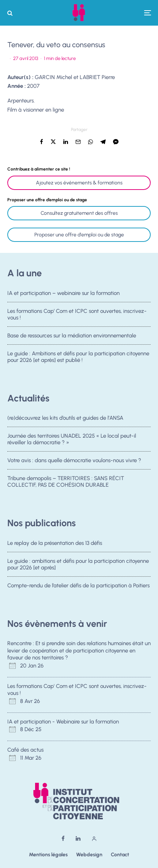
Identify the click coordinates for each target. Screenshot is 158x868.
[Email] (78, 142)
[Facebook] (63, 839)
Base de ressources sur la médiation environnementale (72, 336)
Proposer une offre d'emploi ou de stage (79, 235)
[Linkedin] (78, 839)
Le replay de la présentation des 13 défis (55, 543)
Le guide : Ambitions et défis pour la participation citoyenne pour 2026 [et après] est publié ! (78, 358)
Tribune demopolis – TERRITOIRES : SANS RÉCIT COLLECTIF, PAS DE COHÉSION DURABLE (66, 483)
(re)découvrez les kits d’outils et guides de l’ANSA (65, 418)
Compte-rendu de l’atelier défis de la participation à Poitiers (78, 585)
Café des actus (25, 750)
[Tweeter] (53, 142)
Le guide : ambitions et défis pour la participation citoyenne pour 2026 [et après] (78, 564)
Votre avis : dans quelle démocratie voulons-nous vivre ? (74, 461)
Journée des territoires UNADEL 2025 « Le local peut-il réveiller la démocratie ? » (72, 439)
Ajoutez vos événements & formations (79, 183)
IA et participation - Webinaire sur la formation (63, 722)
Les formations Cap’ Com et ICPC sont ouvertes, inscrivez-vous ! (77, 314)
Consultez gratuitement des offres (79, 213)
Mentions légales (48, 855)
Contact (120, 855)
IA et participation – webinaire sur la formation (63, 293)
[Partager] (42, 142)
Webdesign (89, 855)
